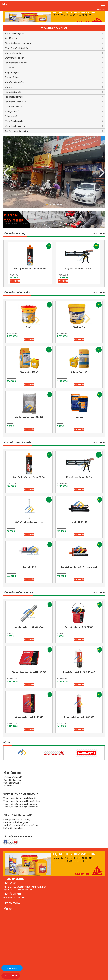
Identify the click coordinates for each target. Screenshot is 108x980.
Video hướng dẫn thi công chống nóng (20, 804)
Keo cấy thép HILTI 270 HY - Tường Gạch (79, 567)
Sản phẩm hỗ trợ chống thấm (18, 43)
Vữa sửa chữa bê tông (15, 82)
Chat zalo (12, 968)
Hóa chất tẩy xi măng (14, 97)
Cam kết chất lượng (12, 783)
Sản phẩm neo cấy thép (15, 102)
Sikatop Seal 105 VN (29, 372)
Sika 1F (29, 327)
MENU (5, 4)
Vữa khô (8, 87)
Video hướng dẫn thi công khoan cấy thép (22, 801)
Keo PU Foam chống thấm (16, 131)
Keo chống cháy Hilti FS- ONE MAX (79, 672)
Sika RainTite (79, 327)
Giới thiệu (101, 9)
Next (6, 172)
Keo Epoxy (9, 68)
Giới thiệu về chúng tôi (13, 777)
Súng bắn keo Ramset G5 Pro (78, 269)
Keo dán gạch (11, 38)
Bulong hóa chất (12, 111)
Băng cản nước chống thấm (17, 48)
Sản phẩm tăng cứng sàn (16, 63)
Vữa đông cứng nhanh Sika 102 (29, 417)
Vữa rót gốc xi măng (14, 53)
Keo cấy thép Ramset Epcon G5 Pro (30, 269)
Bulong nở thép (11, 116)
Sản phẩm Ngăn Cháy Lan (18, 592)
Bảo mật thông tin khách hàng (17, 820)
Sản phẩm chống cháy (15, 121)
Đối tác (8, 743)
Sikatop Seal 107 (79, 372)
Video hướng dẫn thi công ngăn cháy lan (21, 807)
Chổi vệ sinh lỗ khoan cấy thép (29, 522)
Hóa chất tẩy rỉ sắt (13, 92)
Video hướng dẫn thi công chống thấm (20, 798)
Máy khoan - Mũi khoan (15, 107)
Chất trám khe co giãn (14, 58)
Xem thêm (99, 234)
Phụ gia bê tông (12, 77)
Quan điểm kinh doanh (13, 780)
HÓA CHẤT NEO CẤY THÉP (17, 442)
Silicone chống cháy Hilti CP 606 (79, 717)
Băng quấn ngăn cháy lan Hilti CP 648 (29, 672)
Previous (102, 172)
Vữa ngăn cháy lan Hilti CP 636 (29, 717)
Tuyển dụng (9, 786)
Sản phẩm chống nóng (15, 126)
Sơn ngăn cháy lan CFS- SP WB (79, 627)
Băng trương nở (12, 73)
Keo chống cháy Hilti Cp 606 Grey (29, 627)
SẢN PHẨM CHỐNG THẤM (17, 292)
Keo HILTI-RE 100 (79, 522)
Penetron (79, 417)
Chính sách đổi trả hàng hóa (16, 822)
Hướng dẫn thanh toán (13, 828)
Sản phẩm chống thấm (15, 34)
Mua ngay (15, 281)
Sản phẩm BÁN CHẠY (15, 233)
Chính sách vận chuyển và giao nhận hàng (22, 825)
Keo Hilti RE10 (29, 567)
